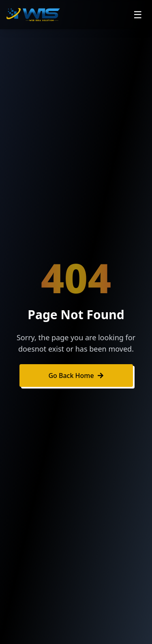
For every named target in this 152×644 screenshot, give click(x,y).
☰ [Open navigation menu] (138, 14)
